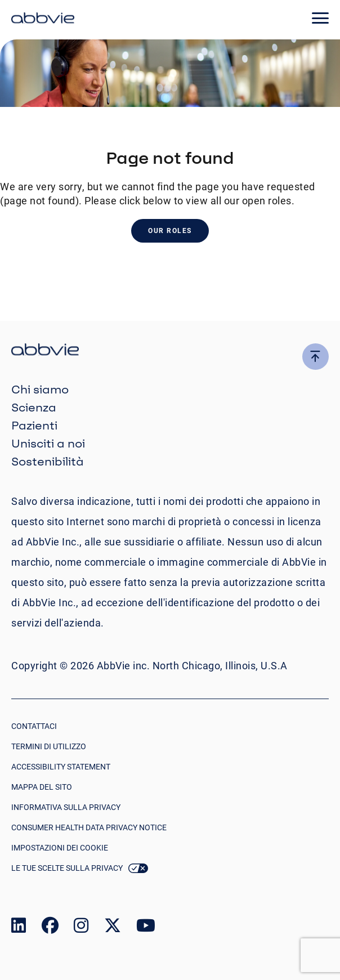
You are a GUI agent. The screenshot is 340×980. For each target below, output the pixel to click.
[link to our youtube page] (146, 928)
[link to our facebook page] (50, 928)
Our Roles (170, 231)
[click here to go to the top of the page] (316, 357)
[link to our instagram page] (81, 928)
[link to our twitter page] (113, 928)
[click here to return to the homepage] (43, 20)
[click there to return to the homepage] (170, 351)
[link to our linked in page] (19, 928)
